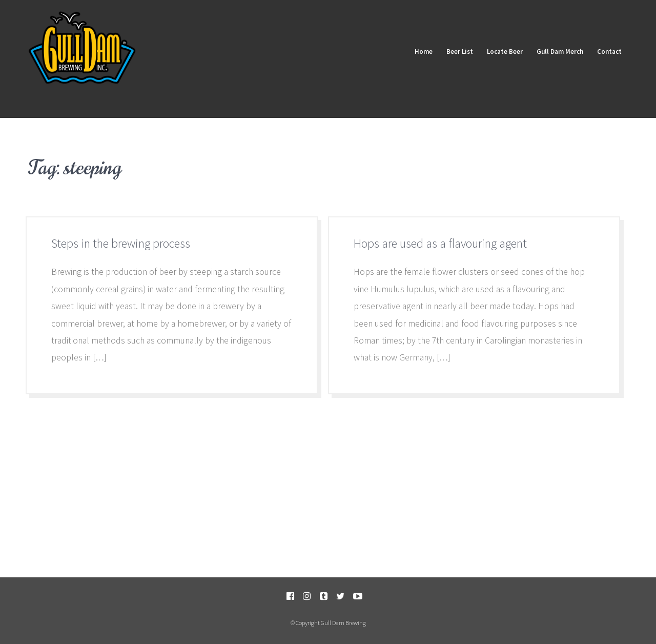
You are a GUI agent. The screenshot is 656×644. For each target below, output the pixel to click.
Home (416, 51)
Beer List (454, 51)
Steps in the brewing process (121, 243)
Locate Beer (500, 51)
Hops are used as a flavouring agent (440, 243)
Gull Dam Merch (557, 51)
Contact (608, 51)
